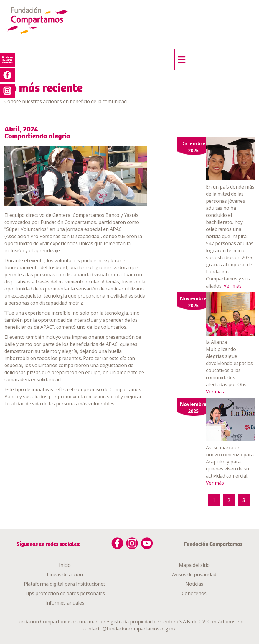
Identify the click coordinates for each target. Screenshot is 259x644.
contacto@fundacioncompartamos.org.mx (129, 629)
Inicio (65, 565)
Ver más (233, 286)
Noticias (194, 584)
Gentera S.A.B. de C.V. (183, 622)
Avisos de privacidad (194, 574)
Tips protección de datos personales (65, 593)
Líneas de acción (65, 574)
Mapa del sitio (194, 565)
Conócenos (194, 593)
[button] (180, 58)
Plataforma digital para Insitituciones (65, 584)
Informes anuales (65, 603)
